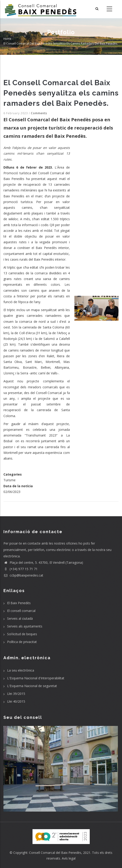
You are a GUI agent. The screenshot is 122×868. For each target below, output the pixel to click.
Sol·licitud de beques (22, 634)
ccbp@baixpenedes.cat (23, 575)
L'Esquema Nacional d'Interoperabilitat (36, 678)
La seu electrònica (21, 670)
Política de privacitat (22, 642)
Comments (39, 113)
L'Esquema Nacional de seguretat (32, 686)
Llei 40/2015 (16, 701)
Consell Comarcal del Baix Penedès (55, 853)
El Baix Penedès (19, 603)
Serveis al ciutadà (20, 618)
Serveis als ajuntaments (25, 626)
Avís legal (69, 858)
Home (7, 39)
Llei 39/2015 (16, 694)
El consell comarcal (21, 611)
